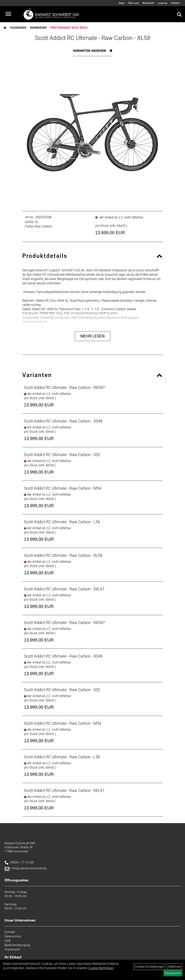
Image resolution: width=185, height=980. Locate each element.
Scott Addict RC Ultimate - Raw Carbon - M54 (63, 488)
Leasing (162, 3)
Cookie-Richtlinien (101, 968)
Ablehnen (175, 967)
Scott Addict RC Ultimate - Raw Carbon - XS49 (63, 421)
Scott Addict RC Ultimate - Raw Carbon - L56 (62, 522)
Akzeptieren (173, 973)
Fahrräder (18, 28)
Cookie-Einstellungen (149, 967)
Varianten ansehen (90, 51)
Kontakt (10, 932)
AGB (7, 941)
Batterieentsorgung (17, 945)
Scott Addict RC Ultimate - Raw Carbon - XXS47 (64, 388)
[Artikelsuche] (179, 15)
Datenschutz (13, 936)
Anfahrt (175, 3)
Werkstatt (148, 3)
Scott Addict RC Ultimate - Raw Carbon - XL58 (93, 38)
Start (122, 3)
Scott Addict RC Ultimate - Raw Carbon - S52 (62, 455)
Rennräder (38, 28)
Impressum (12, 949)
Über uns (133, 3)
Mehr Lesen (92, 336)
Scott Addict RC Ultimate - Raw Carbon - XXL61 (64, 589)
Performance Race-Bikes (69, 28)
